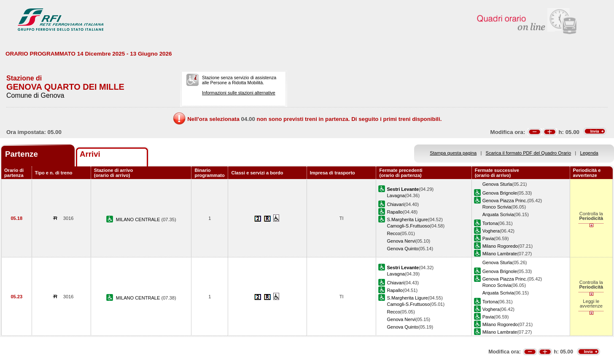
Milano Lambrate (500, 254)
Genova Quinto (403, 249)
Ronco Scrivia (497, 207)
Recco (393, 233)
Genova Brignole (500, 193)
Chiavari (395, 204)
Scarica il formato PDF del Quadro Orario (529, 153)
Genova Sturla (497, 184)
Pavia (488, 238)
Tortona (490, 223)
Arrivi (90, 154)
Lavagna (396, 195)
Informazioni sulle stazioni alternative (239, 93)
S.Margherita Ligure (407, 219)
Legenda (589, 153)
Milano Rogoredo (500, 246)
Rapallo (395, 212)
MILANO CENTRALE (139, 219)
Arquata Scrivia (498, 214)
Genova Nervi (401, 241)
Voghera (491, 231)
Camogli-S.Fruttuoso (408, 226)
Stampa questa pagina (453, 153)
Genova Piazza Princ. (505, 201)
